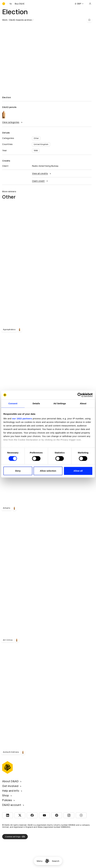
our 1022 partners (22, 418)
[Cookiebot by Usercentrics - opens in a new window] (80, 395)
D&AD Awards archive (21, 20)
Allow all (78, 471)
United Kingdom (41, 144)
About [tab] (83, 403)
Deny (18, 471)
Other (36, 138)
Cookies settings (15, 837)
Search (56, 861)
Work (5, 20)
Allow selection (48, 471)
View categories (13, 122)
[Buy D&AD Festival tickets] (17, 4)
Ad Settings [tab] (60, 403)
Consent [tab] (13, 403)
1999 (36, 151)
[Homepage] (47, 861)
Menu (40, 861)
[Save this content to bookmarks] (89, 20)
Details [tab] (36, 403)
